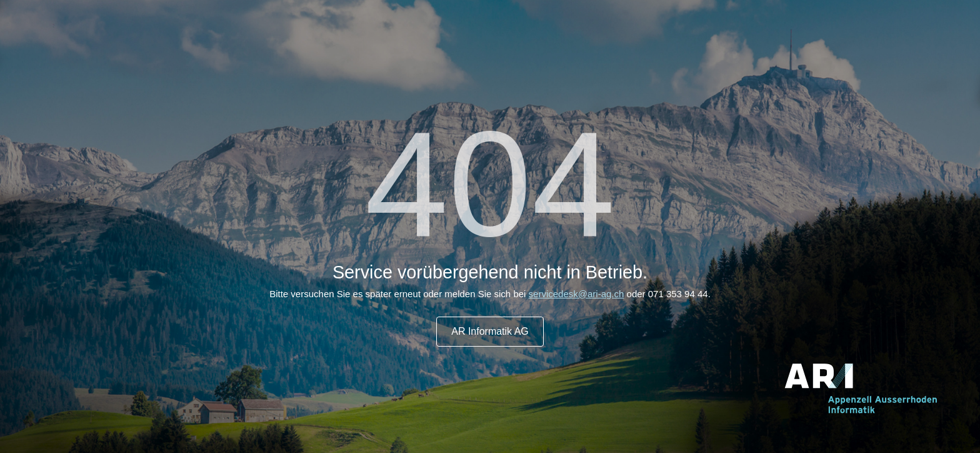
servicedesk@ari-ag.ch (577, 294)
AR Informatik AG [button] (490, 331)
